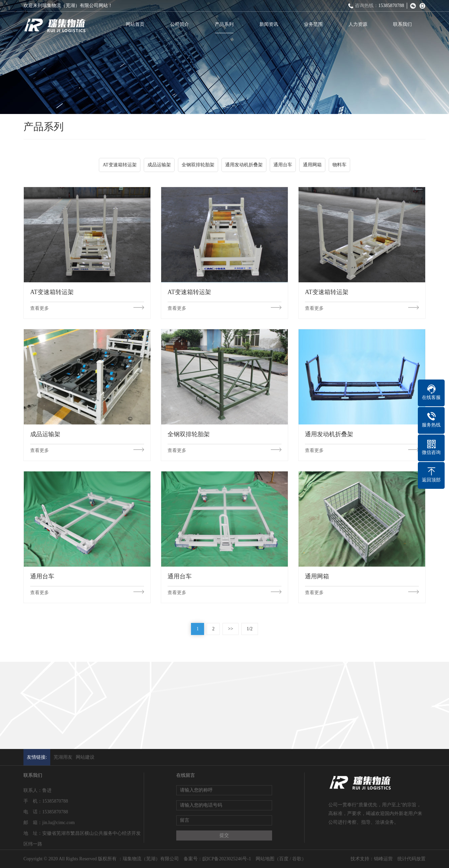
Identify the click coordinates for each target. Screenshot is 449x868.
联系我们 (404, 24)
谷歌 (297, 859)
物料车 (339, 166)
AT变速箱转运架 (119, 166)
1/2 (250, 629)
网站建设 (85, 757)
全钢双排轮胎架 (198, 166)
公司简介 (181, 24)
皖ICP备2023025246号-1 (227, 859)
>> (231, 629)
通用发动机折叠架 (244, 166)
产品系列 (226, 24)
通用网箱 (312, 166)
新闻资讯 (270, 24)
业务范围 (315, 24)
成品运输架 (159, 166)
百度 (284, 859)
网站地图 (265, 859)
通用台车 (283, 166)
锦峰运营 (383, 859)
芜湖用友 (63, 757)
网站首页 (137, 24)
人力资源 (360, 24)
